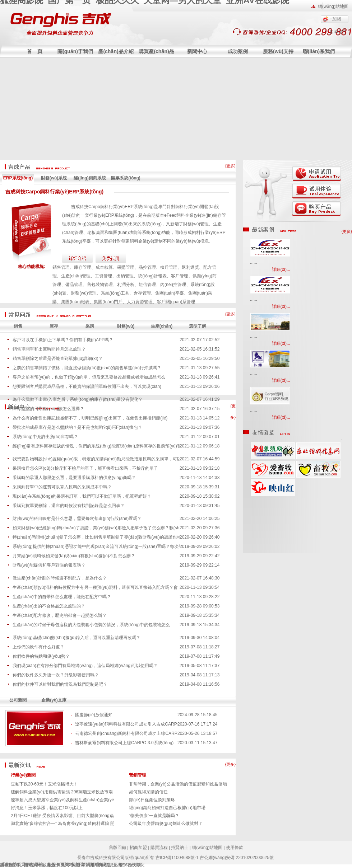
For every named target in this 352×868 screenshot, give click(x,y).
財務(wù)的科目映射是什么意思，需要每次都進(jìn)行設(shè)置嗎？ (77, 519)
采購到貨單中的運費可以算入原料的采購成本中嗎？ (62, 487)
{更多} (230, 166)
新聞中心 (197, 51)
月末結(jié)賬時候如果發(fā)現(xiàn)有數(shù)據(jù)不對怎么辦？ (74, 556)
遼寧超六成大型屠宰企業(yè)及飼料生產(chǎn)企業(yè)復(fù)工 (71, 800)
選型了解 (198, 326)
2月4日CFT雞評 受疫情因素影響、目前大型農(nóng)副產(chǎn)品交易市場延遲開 (89, 816)
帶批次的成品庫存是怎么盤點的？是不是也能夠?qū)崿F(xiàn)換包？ (77, 427)
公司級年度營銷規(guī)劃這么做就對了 (166, 824)
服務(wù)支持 (278, 51)
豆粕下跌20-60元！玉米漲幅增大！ (44, 784)
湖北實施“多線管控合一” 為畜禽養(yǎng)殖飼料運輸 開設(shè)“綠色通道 (79, 824)
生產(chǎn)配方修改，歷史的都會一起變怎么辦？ (60, 615)
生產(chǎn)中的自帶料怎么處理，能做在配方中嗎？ (62, 597)
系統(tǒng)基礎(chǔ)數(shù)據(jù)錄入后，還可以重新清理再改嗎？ (77, 638)
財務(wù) (126, 326)
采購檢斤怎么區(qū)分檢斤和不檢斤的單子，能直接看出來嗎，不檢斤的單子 (85, 468)
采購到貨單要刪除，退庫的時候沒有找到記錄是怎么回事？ (69, 506)
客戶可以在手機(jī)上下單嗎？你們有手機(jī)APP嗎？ (63, 340)
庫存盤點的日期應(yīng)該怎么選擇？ (48, 409)
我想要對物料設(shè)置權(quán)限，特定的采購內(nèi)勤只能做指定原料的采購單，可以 (96, 459)
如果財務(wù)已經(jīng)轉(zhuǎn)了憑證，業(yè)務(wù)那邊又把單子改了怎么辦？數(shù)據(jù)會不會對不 (96, 528)
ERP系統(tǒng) (18, 178)
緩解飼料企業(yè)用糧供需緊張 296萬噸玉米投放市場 (62, 792)
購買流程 (159, 848)
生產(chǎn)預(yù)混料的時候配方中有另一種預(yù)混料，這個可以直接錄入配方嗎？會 (95, 587)
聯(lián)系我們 (319, 51)
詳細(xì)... (281, 269)
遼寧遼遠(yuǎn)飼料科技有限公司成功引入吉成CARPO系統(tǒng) (126, 724)
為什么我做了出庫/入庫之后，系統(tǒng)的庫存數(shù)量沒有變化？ (78, 399)
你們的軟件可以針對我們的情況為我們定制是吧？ (60, 684)
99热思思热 (107, 865)
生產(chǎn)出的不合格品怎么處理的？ (49, 606)
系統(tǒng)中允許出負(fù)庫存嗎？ (45, 437)
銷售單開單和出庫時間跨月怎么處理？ (49, 349)
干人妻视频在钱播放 (36, 865)
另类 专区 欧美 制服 (75, 865)
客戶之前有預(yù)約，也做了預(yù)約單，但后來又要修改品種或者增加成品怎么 (89, 377)
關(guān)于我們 (75, 51)
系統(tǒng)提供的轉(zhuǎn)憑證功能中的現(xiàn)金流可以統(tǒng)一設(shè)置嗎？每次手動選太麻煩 (96, 546)
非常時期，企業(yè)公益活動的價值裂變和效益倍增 (178, 784)
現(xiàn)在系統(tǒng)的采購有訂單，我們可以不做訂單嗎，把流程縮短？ (82, 496)
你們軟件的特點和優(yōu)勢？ (41, 656)
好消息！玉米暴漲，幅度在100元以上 (47, 808)
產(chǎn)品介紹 (116, 51)
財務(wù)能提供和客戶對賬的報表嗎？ (49, 565)
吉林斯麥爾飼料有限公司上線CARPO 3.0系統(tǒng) (124, 743)
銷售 (18, 326)
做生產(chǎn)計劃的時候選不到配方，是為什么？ (60, 578)
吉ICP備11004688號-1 (177, 858)
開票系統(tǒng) (126, 178)
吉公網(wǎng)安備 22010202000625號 (237, 858)
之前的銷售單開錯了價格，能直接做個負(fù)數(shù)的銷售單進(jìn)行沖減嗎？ (87, 368)
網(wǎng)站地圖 (333, 6)
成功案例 (238, 51)
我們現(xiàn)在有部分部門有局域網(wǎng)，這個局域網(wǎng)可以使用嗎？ (85, 666)
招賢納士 (180, 848)
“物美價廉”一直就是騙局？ (154, 816)
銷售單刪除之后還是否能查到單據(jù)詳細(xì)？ (58, 358)
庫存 (54, 326)
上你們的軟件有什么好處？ (38, 647)
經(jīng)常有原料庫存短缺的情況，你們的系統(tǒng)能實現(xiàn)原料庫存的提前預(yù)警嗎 (96, 446)
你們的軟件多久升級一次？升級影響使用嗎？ (56, 675)
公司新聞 (18, 700)
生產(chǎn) (162, 326)
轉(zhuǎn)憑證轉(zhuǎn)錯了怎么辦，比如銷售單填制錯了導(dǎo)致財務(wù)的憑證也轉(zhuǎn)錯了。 (96, 537)
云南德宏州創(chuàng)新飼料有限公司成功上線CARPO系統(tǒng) (126, 733)
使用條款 (235, 848)
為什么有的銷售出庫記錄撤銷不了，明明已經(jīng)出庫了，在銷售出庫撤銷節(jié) (90, 418)
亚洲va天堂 (130, 865)
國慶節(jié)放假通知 (94, 715)
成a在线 (8, 865)
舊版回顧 (117, 848)
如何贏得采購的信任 (148, 792)
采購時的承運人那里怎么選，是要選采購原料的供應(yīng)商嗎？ (74, 478)
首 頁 (35, 51)
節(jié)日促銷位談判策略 (152, 800)
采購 (90, 326)
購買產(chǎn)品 (156, 51)
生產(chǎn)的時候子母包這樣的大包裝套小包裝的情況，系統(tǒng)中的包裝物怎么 (91, 625)
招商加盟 (138, 848)
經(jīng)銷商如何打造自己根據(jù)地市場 (167, 808)
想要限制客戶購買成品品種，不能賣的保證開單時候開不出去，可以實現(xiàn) (87, 386)
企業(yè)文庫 (54, 700)
